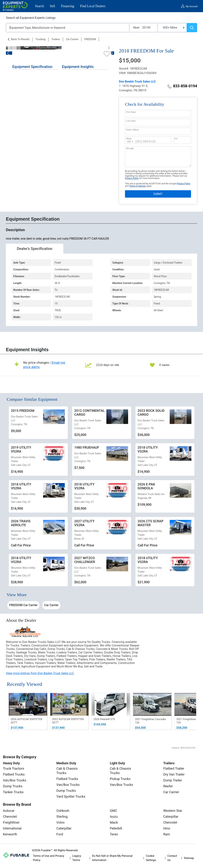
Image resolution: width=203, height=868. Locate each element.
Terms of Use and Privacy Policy (49, 858)
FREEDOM (90, 39)
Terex (114, 834)
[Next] (108, 48)
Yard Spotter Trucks (71, 796)
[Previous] (12, 48)
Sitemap (189, 858)
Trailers (56, 39)
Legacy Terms (77, 858)
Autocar (9, 811)
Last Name (131, 121)
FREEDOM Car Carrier (23, 605)
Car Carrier (72, 39)
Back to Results (20, 39)
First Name (131, 112)
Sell (52, 6)
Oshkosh (63, 811)
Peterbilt (116, 828)
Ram (167, 834)
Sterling (62, 817)
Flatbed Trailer (174, 768)
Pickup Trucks (120, 779)
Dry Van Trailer (174, 774)
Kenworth (10, 834)
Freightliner (11, 822)
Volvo (60, 822)
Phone (129, 138)
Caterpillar (64, 828)
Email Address (133, 130)
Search (39, 6)
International (12, 828)
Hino (167, 828)
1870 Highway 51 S (133, 86)
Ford (60, 834)
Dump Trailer (173, 780)
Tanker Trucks (13, 792)
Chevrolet (10, 817)
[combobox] (130, 142)
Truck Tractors (14, 768)
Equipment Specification (32, 67)
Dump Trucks (13, 786)
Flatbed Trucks (14, 774)
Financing (68, 6)
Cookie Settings (151, 858)
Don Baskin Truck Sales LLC (137, 81)
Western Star (173, 811)
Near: (137, 28)
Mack (114, 822)
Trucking (40, 39)
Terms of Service (137, 186)
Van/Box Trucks (15, 780)
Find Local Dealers (93, 6)
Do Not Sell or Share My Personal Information (112, 858)
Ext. (176, 138)
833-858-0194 (182, 86)
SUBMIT (158, 194)
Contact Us (172, 858)
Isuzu (114, 817)
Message (130, 148)
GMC (114, 811)
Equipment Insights (78, 67)
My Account (192, 6)
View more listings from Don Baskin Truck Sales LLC (40, 673)
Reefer (168, 786)
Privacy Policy (132, 178)
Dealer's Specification (35, 249)
